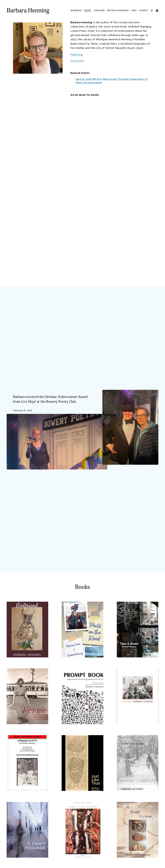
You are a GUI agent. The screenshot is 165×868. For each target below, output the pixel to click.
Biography (76, 11)
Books (88, 11)
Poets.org (77, 54)
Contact (144, 11)
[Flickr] (157, 11)
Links (134, 11)
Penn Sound (77, 61)
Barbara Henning (28, 10)
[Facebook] (152, 11)
